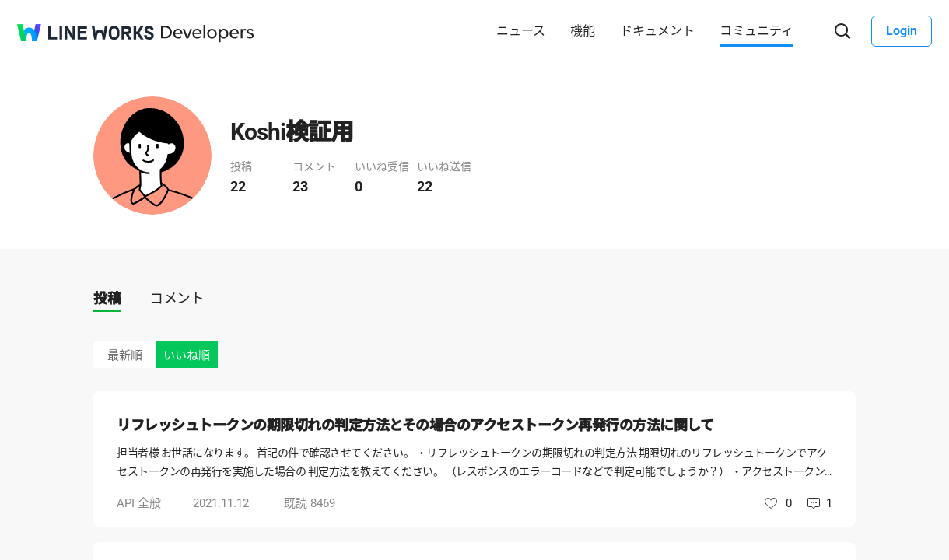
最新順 (125, 355)
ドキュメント (657, 31)
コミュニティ (756, 31)
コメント (177, 298)
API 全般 (139, 503)
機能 (583, 31)
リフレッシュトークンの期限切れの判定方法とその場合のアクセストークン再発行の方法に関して (415, 425)
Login (902, 31)
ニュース (521, 31)
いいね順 (187, 355)
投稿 (107, 298)
